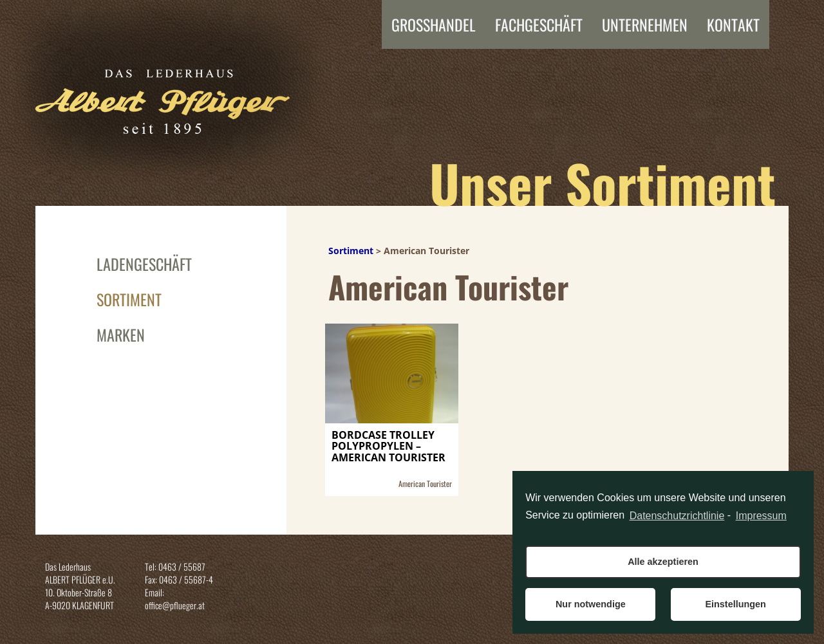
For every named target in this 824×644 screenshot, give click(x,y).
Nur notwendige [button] (591, 604)
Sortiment (129, 299)
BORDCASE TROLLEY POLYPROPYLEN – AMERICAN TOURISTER (389, 447)
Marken (121, 335)
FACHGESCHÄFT (539, 24)
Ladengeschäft (144, 264)
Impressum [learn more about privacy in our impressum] (761, 516)
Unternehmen (645, 24)
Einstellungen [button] (735, 604)
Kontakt (733, 24)
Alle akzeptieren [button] (663, 562)
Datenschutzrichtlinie (677, 516)
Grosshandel (434, 24)
